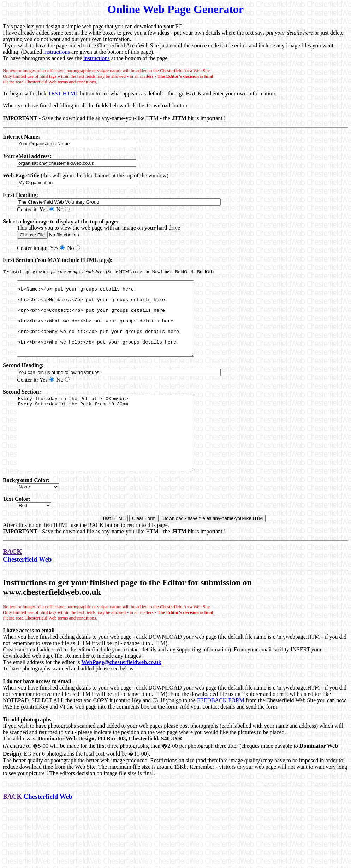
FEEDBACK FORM (221, 730)
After (9, 555)
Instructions (25, 612)
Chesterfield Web (27, 589)
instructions (57, 52)
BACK (12, 581)
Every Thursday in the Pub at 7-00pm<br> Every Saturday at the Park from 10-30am (116, 456)
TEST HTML (63, 93)
